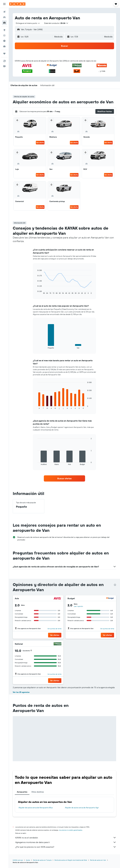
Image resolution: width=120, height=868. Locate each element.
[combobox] (28, 23)
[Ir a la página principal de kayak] (17, 4)
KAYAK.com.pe (18, 860)
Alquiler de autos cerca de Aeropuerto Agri (82, 808)
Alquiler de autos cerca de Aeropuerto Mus (36, 808)
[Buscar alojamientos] (4, 17)
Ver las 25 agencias (21, 692)
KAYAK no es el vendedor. (66, 838)
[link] (65, 478)
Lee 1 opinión (78, 606)
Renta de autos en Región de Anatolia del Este (71, 860)
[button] (4, 4)
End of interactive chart (36, 292)
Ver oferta (40, 143)
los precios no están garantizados (71, 830)
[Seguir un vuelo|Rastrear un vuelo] (4, 35)
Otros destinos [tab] (38, 792)
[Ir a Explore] (4, 30)
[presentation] (115, 585)
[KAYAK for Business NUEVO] (4, 46)
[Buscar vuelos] (4, 12)
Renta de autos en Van (98, 860)
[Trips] (4, 54)
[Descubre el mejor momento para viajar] (4, 41)
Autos (28, 860)
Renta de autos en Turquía (42, 860)
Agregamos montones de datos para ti (66, 842)
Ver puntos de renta (54, 629)
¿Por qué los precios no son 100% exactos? (66, 847)
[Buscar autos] (4, 23)
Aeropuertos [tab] (22, 792)
